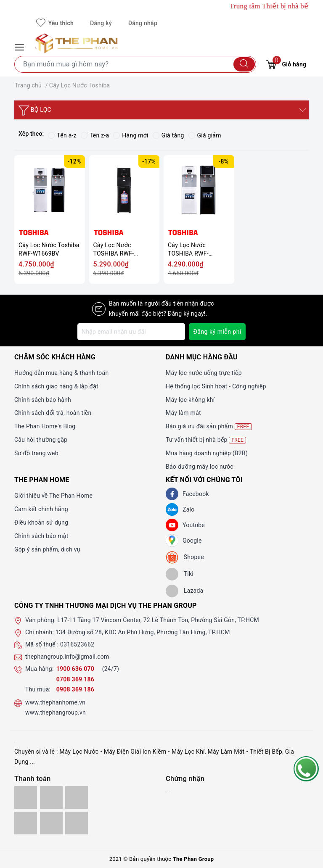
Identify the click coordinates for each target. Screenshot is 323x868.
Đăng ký (101, 23)
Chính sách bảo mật (41, 536)
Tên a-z (62, 135)
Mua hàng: (40, 669)
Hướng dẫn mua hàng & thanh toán (61, 373)
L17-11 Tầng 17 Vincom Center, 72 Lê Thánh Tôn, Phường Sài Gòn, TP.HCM (158, 620)
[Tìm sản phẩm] (135, 64)
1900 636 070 (76, 669)
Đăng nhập (143, 23)
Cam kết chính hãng (41, 509)
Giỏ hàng (286, 63)
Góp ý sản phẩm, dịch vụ (47, 549)
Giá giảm (205, 135)
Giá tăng (168, 135)
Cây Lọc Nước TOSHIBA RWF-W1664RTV (188, 249)
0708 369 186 (75, 679)
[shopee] (185, 557)
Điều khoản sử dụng (41, 522)
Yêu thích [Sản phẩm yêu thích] (55, 23)
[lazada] (184, 591)
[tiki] (180, 574)
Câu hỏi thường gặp (41, 440)
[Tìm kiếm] (244, 64)
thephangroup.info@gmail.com (67, 657)
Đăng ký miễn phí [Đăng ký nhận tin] (217, 332)
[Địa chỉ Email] (131, 332)
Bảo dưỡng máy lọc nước (200, 467)
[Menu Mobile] (21, 46)
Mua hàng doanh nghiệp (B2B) (207, 453)
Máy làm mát (183, 413)
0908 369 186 (75, 689)
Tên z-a (95, 135)
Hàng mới (131, 135)
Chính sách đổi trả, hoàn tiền (53, 413)
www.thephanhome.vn (55, 702)
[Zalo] (172, 509)
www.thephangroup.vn (56, 712)
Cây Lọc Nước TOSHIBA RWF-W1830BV (114, 249)
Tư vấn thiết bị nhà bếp (206, 440)
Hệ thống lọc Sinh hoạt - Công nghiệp (216, 386)
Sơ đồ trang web (36, 453)
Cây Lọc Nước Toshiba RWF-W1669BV (49, 249)
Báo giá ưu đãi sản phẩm (209, 426)
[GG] (172, 541)
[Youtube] (172, 525)
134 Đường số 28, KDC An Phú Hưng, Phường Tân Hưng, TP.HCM (143, 632)
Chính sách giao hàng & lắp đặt (56, 386)
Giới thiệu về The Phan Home (53, 496)
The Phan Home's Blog (45, 426)
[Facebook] (172, 494)
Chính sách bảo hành (43, 400)
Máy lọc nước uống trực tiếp (204, 373)
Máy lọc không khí (190, 400)
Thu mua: (38, 689)
